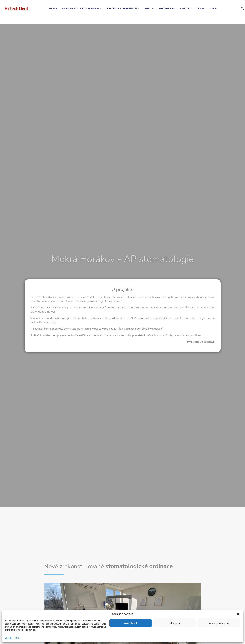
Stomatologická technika (81, 9)
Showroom (167, 9)
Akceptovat (131, 623)
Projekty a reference (123, 9)
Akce (213, 9)
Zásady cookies (12, 638)
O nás (201, 9)
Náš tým (186, 9)
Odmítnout (175, 623)
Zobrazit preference (219, 623)
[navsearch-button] (242, 9)
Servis (149, 9)
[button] (238, 614)
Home (53, 9)
